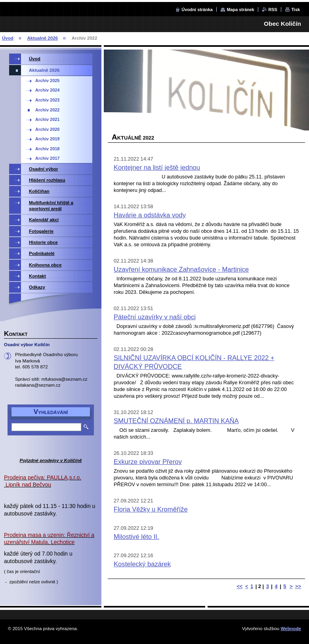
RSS (273, 10)
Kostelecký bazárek (142, 564)
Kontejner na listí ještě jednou (157, 168)
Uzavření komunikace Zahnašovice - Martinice (181, 269)
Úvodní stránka (197, 10)
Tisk (296, 10)
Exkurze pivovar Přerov (148, 462)
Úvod (8, 38)
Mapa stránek (240, 10)
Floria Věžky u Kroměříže (151, 509)
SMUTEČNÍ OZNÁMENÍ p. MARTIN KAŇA (176, 421)
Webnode (291, 629)
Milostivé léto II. (136, 537)
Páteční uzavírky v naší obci (155, 317)
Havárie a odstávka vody (150, 215)
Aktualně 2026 (43, 38)
